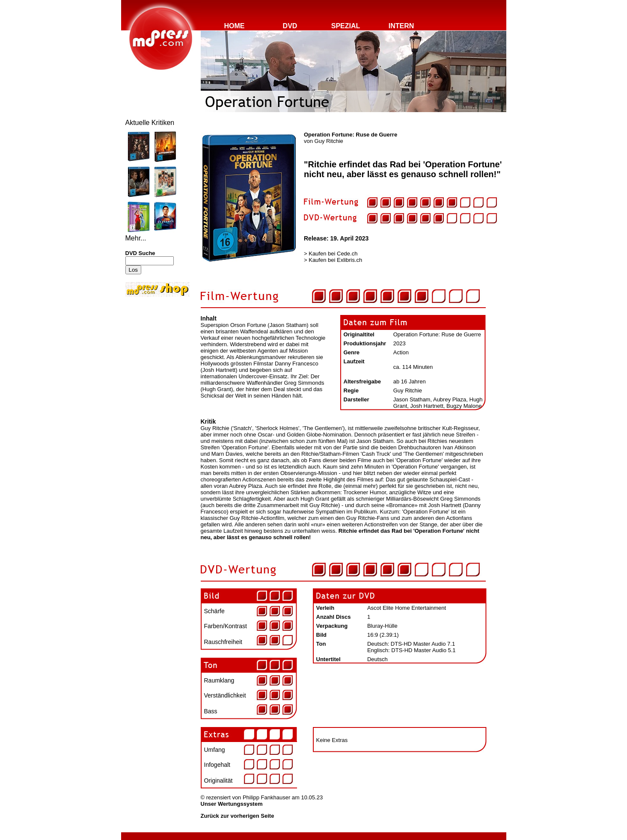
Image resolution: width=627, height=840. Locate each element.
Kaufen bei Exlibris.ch (335, 260)
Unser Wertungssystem (232, 804)
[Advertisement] (151, 356)
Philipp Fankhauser (266, 797)
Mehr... (136, 238)
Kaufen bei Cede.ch (333, 254)
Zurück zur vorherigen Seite (238, 816)
